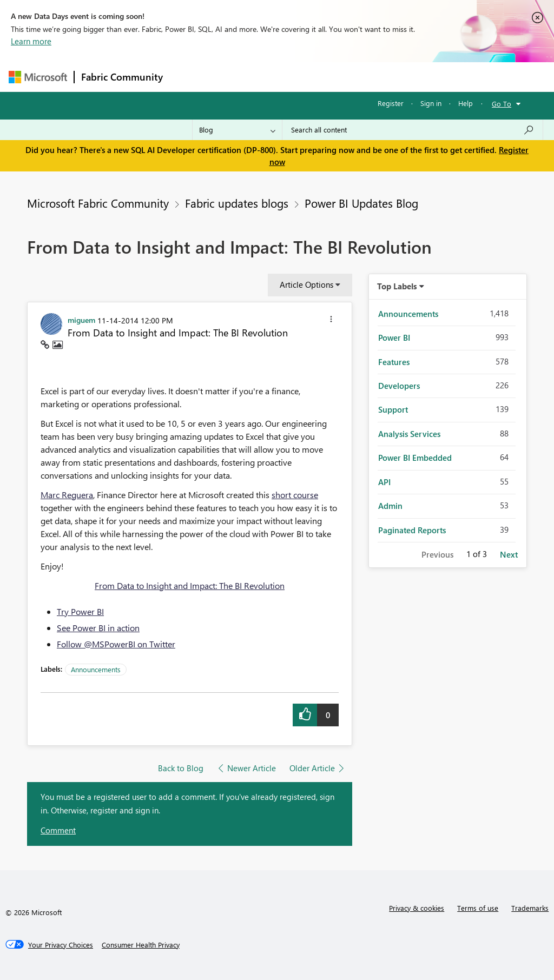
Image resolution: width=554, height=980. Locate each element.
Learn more (31, 41)
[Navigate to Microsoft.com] (38, 77)
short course (295, 495)
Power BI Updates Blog (361, 203)
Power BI (394, 337)
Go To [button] (502, 104)
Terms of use (478, 908)
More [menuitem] (413, 77)
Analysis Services (409, 434)
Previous (437, 554)
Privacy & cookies (417, 908)
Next (509, 554)
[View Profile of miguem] (81, 320)
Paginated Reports (412, 530)
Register (391, 103)
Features (394, 362)
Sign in (431, 103)
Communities (328, 77)
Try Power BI (80, 611)
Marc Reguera (67, 495)
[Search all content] (413, 130)
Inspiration (235, 77)
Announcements (96, 669)
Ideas (279, 77)
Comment (58, 830)
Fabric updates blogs (237, 203)
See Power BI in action (98, 628)
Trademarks (530, 908)
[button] (331, 321)
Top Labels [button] (397, 286)
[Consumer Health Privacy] (141, 945)
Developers (399, 386)
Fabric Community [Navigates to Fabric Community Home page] (122, 77)
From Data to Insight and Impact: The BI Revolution (190, 585)
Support (393, 409)
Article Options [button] (306, 284)
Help (466, 103)
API (384, 482)
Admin (390, 506)
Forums (187, 77)
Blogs (376, 77)
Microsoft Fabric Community (98, 203)
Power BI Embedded (415, 458)
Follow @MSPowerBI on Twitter (116, 644)
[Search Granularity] (237, 130)
